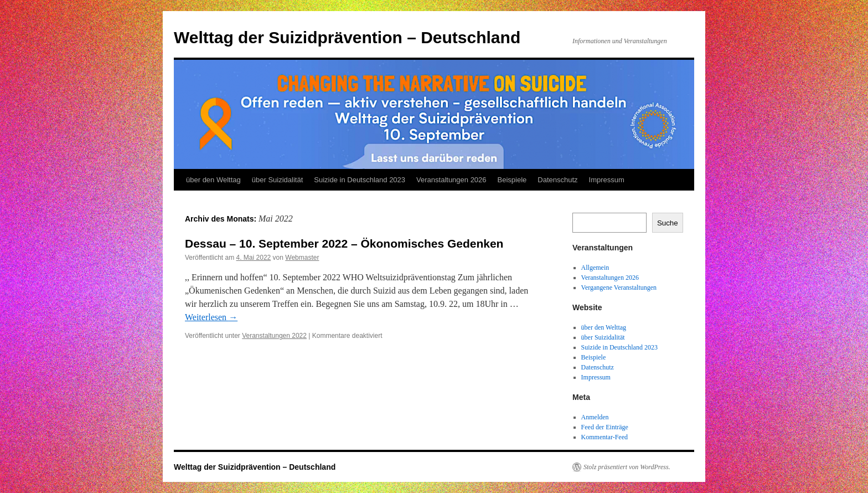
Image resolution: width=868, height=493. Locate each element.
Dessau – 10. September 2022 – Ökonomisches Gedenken (344, 243)
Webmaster (302, 258)
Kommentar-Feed (604, 437)
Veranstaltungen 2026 (451, 180)
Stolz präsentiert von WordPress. (627, 467)
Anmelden (595, 417)
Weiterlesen (211, 317)
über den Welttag (213, 180)
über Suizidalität (278, 180)
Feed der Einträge (605, 427)
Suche (668, 223)
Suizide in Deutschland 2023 (360, 180)
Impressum (607, 180)
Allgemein (595, 268)
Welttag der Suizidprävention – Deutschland (347, 37)
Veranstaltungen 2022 (274, 336)
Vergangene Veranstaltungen (619, 287)
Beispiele (512, 180)
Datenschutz (557, 180)
